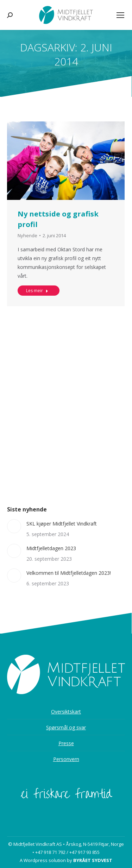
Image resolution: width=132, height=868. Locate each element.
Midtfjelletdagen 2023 (51, 548)
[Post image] (14, 526)
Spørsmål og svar (66, 727)
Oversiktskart (66, 712)
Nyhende (27, 242)
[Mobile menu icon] (120, 15)
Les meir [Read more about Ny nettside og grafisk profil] (37, 297)
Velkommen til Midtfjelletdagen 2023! (69, 573)
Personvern (66, 759)
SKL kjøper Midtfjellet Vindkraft (62, 524)
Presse (66, 743)
